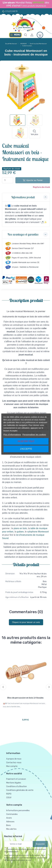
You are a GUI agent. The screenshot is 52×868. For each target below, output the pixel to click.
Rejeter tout (26, 441)
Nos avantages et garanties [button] (28, 234)
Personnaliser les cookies (34, 434)
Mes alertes (11, 829)
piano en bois (20, 528)
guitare (20, 532)
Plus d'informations (12, 434)
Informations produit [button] (30, 197)
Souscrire (40, 844)
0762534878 (11, 11)
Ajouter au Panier (33, 180)
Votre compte (14, 805)
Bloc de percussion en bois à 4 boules (25, 698)
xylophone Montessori (38, 532)
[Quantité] (8, 180)
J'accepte (26, 449)
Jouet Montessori (11, 44)
